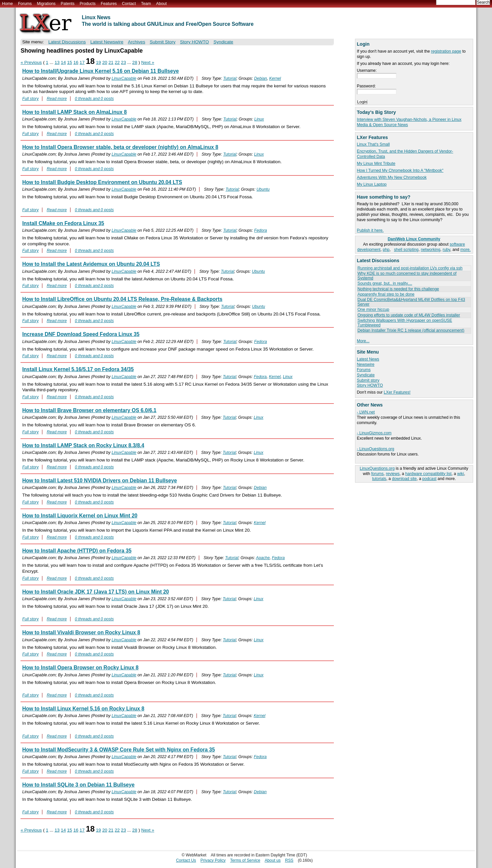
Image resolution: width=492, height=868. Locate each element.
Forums (25, 4)
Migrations (46, 4)
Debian (261, 78)
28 (135, 62)
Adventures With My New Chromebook (392, 177)
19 (98, 62)
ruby (447, 250)
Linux (259, 119)
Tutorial (230, 78)
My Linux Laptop (372, 184)
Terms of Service (245, 860)
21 (111, 62)
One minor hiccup (374, 310)
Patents (68, 4)
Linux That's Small (373, 144)
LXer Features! (397, 392)
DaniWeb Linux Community (414, 239)
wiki (461, 474)
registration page (446, 51)
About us (273, 860)
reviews (393, 474)
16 (76, 62)
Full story (30, 99)
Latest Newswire (107, 42)
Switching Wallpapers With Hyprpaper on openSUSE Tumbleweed (405, 323)
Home (7, 4)
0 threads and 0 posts (94, 99)
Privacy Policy (213, 860)
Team (146, 4)
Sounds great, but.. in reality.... (385, 283)
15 (70, 62)
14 (63, 62)
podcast (429, 479)
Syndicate (366, 375)
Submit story (368, 380)
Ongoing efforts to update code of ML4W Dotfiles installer (409, 315)
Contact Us (186, 860)
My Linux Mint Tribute (376, 164)
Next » (148, 62)
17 (82, 62)
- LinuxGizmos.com (374, 433)
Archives (137, 42)
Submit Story (162, 42)
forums (377, 474)
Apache (263, 558)
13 (57, 62)
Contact (129, 4)
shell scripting (406, 250)
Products (88, 4)
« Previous (31, 62)
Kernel (275, 78)
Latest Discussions (67, 42)
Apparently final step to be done (386, 294)
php (386, 250)
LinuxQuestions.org (377, 468)
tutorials (379, 479)
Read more (57, 99)
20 (105, 62)
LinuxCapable (124, 78)
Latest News (368, 359)
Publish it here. (370, 230)
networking (431, 250)
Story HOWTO (370, 385)
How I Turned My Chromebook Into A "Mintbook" (400, 170)
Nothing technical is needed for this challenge (398, 289)
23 (124, 62)
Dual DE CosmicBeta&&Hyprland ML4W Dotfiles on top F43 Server (411, 302)
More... (363, 341)
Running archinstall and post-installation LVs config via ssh (410, 268)
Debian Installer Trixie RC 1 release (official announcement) (411, 330)
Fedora (261, 230)
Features (109, 4)
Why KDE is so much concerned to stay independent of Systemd (407, 276)
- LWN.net (366, 412)
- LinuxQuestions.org (376, 449)
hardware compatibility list (428, 474)
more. (465, 250)
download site (404, 479)
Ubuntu (263, 189)
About (161, 4)
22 (117, 62)
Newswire (366, 364)
